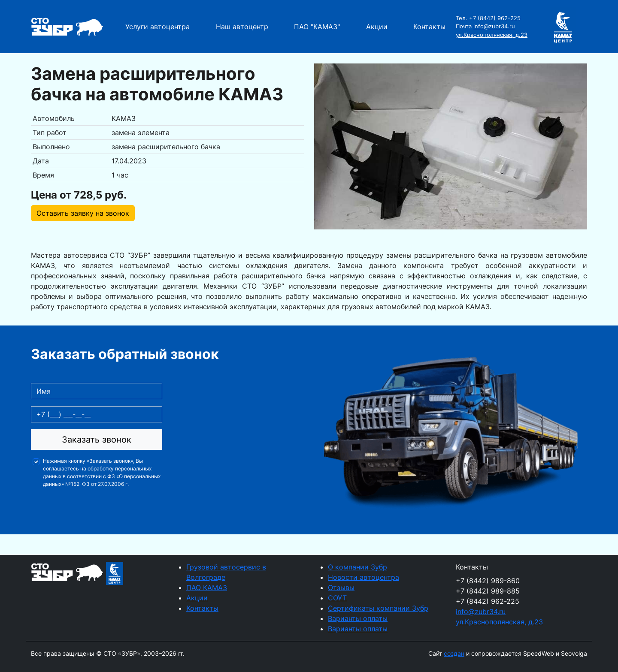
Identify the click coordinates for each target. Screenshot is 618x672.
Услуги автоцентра (158, 27)
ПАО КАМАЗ (207, 588)
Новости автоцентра (364, 577)
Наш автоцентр (242, 27)
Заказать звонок (97, 440)
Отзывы (341, 588)
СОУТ (337, 598)
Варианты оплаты (358, 618)
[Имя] (97, 391)
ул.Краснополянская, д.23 (492, 35)
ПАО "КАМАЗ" (317, 27)
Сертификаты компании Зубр (378, 608)
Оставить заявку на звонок (83, 213)
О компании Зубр (357, 567)
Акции (377, 27)
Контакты (429, 27)
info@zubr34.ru (494, 26)
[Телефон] (97, 414)
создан (454, 653)
